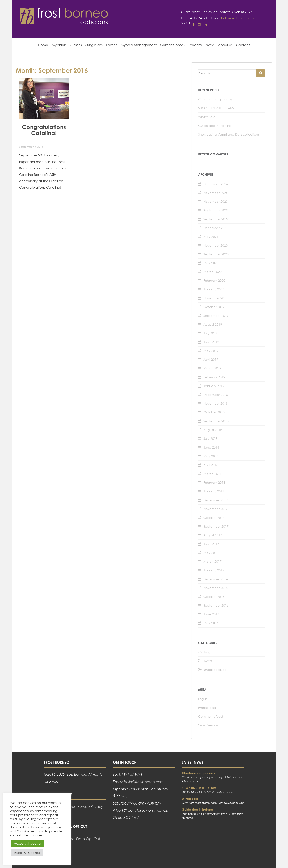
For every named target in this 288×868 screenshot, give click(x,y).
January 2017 (214, 570)
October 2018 (214, 412)
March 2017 (213, 561)
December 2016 (216, 579)
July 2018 (210, 439)
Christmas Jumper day (215, 99)
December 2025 (216, 184)
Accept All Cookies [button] (28, 844)
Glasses (76, 45)
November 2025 (216, 193)
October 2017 (214, 518)
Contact (243, 45)
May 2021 (211, 237)
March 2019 (213, 368)
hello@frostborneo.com (239, 18)
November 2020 (216, 245)
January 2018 (214, 491)
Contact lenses (172, 45)
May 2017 (211, 553)
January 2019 (214, 386)
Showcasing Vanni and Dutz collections (229, 134)
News (210, 45)
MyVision (59, 45)
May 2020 (211, 263)
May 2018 (211, 456)
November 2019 (216, 298)
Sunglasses (94, 45)
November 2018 (216, 403)
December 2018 (216, 395)
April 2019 (211, 359)
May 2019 (211, 351)
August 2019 (213, 324)
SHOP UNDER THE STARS (216, 108)
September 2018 (216, 421)
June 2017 (211, 544)
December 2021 (216, 228)
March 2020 (213, 272)
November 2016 (216, 588)
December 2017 (216, 500)
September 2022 (216, 219)
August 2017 (213, 535)
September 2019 (216, 316)
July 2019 (210, 333)
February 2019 (214, 377)
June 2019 (211, 342)
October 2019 (214, 307)
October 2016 (214, 597)
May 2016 (211, 623)
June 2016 (211, 614)
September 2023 (216, 210)
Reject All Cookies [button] (27, 853)
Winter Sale (207, 117)
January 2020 (214, 289)
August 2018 (213, 430)
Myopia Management (139, 45)
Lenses (112, 45)
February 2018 (214, 482)
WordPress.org (209, 725)
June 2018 (211, 447)
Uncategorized (215, 670)
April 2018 (211, 465)
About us (225, 45)
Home (43, 45)
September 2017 (216, 526)
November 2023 (216, 201)
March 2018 (213, 474)
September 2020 (216, 254)
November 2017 (216, 509)
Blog (207, 652)
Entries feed (207, 708)
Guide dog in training (215, 126)
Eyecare (195, 45)
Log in (203, 699)
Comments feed (211, 716)
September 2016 (216, 605)
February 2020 (214, 280)
